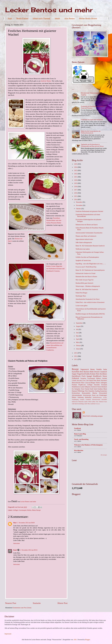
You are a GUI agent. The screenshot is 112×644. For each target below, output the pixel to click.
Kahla (87, 374)
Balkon (74, 397)
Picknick (98, 404)
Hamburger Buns (81, 296)
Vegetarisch (84, 369)
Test (97, 402)
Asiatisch (103, 372)
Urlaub (74, 380)
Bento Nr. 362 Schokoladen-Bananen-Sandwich (90, 246)
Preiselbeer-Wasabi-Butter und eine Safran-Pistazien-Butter (54, 220)
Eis (73, 389)
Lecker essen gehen (81, 306)
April (78, 339)
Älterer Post (62, 603)
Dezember (79, 202)
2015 (76, 196)
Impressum (8, 634)
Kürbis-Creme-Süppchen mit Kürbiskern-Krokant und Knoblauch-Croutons (55, 269)
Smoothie (97, 385)
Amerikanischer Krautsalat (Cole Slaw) (87, 299)
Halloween (75, 402)
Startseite (37, 603)
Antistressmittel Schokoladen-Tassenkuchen (89, 233)
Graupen (82, 399)
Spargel (89, 376)
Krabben (100, 389)
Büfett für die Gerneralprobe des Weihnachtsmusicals (91, 132)
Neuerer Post (11, 603)
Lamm (82, 387)
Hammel (74, 391)
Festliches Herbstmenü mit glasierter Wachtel (89, 211)
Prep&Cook (82, 385)
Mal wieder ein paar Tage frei (84, 280)
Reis (98, 374)
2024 (76, 167)
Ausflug (97, 391)
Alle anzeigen (104, 455)
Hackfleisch (76, 376)
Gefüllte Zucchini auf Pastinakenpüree (87, 257)
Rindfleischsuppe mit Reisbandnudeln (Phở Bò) (90, 314)
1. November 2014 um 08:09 (26, 523)
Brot (82, 372)
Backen (86, 372)
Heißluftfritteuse (97, 397)
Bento (93, 369)
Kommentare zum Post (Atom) (22, 608)
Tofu (86, 391)
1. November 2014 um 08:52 (29, 550)
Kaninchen (104, 391)
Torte (83, 389)
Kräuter (93, 374)
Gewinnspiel (23, 510)
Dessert (97, 372)
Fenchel (87, 389)
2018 (76, 187)
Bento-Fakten (22, 18)
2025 (76, 164)
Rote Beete (97, 380)
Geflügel (15, 510)
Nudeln (99, 369)
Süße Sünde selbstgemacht (84, 243)
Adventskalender (77, 395)
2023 (76, 170)
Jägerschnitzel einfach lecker (84, 239)
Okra (89, 404)
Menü (34, 510)
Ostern (99, 387)
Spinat (91, 380)
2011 (76, 359)
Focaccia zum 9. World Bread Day (86, 267)
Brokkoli (104, 387)
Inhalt (57, 18)
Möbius (99, 378)
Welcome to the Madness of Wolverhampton (88, 445)
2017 (76, 190)
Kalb (92, 389)
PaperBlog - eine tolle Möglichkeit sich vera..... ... (91, 264)
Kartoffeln (76, 372)
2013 (76, 353)
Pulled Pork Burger (81, 293)
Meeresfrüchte (76, 383)
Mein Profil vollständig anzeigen (93, 416)
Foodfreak (77, 428)
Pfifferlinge (81, 391)
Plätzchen (81, 402)
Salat (105, 369)
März (78, 342)
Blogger (87, 640)
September (79, 323)
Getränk (104, 378)
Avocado (79, 380)
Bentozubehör (86, 393)
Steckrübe (104, 399)
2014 (76, 200)
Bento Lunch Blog (80, 434)
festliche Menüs (46, 81)
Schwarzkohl (103, 393)
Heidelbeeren (76, 387)
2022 (76, 174)
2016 (76, 193)
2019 (76, 183)
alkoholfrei (88, 397)
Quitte (86, 402)
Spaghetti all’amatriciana (83, 260)
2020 (76, 180)
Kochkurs (103, 374)
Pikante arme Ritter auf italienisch (86, 236)
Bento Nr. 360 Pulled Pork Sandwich (87, 290)
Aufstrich (94, 387)
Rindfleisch (97, 376)
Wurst (105, 376)
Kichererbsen (76, 393)
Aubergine (104, 383)
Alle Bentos (70, 18)
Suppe (74, 374)
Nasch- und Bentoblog (81, 439)
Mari (15, 523)
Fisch (84, 376)
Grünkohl (88, 399)
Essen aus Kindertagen (99, 395)
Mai (77, 336)
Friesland (104, 385)
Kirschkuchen (79, 450)
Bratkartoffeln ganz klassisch (84, 283)
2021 (76, 177)
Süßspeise (88, 387)
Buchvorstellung (79, 404)
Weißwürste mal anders (83, 249)
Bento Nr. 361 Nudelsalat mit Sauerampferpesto (90, 270)
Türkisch (101, 402)
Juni (77, 333)
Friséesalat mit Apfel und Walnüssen (92, 120)
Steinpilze (77, 389)
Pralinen (74, 385)
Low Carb (86, 380)
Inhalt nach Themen (42, 18)
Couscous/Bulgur (90, 383)
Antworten (16, 543)
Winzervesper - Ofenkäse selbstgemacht (88, 286)
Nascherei (104, 380)
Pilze (83, 383)
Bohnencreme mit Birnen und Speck (87, 225)
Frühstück (75, 378)
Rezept (38, 510)
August (78, 326)
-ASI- (75, 640)
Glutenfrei (91, 391)
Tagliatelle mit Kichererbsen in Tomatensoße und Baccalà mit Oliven (92, 145)
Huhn (92, 372)
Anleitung (81, 397)
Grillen (93, 402)
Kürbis (29, 510)
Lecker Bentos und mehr (49, 10)
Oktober (79, 209)
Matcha (95, 393)
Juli (77, 329)
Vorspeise (83, 378)
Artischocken (87, 395)
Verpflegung (75, 399)
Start (10, 18)
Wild (90, 402)
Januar (78, 349)
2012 (76, 356)
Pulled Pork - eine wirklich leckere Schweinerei (90, 302)
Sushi (95, 389)
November (79, 205)
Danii (15, 550)
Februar (79, 346)
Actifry (105, 397)
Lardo (86, 404)
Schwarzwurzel (96, 399)
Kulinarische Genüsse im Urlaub (85, 273)
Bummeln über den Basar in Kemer (86, 277)
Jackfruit (93, 404)
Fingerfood (81, 374)
